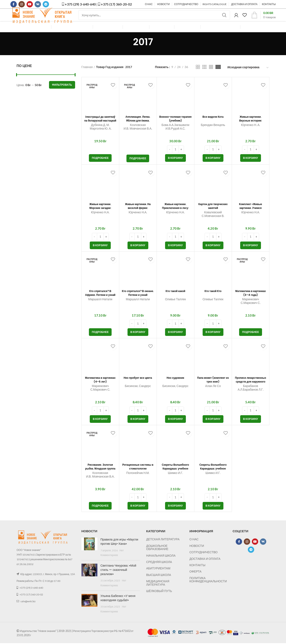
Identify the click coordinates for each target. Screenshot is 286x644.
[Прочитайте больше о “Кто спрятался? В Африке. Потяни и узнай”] (100, 342)
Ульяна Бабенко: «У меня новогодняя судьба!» (115, 599)
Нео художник (175, 387)
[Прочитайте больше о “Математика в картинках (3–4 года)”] (251, 342)
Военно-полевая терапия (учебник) (175, 130)
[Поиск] (154, 20)
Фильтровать (62, 94)
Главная (87, 77)
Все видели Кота (213, 126)
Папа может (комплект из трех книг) (213, 391)
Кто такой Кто (213, 300)
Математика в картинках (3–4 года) (251, 304)
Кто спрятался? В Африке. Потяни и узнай (100, 304)
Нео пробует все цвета (138, 389)
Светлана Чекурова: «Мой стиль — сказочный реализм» (118, 573)
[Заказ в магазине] (248, 78)
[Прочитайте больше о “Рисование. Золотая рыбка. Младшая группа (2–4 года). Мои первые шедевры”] (100, 515)
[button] (175, 168)
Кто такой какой (175, 300)
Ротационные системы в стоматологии (138, 478)
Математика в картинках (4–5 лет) (100, 391)
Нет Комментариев (127, 560)
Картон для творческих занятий (213, 217)
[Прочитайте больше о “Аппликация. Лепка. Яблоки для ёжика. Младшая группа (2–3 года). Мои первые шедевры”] (138, 168)
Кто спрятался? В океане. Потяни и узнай (138, 304)
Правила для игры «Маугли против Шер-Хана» (116, 551)
